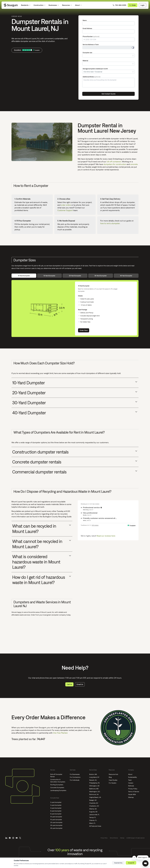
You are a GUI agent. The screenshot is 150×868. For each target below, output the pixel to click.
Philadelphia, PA (94, 783)
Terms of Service (134, 792)
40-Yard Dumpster (126, 276)
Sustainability (133, 777)
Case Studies (113, 780)
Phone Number (91, 36)
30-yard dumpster (56, 825)
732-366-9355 (119, 5)
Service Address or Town (91, 44)
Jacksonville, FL (94, 815)
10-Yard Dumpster (24, 276)
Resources (67, 5)
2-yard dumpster (56, 802)
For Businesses (75, 774)
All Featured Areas (95, 826)
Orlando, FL (93, 820)
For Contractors (75, 777)
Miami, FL (92, 823)
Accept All (131, 863)
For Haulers (112, 783)
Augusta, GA (93, 812)
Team (130, 780)
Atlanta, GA (93, 809)
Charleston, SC (94, 806)
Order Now (84, 330)
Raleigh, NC (93, 800)
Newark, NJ (93, 780)
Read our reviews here (106, 536)
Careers (131, 783)
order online (66, 205)
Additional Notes (92, 77)
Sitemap (131, 797)
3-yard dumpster (56, 805)
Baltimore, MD (94, 789)
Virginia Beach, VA (95, 797)
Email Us (80, 684)
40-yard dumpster (56, 828)
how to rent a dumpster (110, 223)
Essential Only (118, 863)
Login (143, 5)
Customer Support (65, 210)
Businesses (54, 5)
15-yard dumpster (56, 820)
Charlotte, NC (94, 803)
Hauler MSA (132, 794)
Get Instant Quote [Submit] (109, 94)
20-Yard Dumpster (75, 276)
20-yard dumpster (56, 822)
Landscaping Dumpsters (58, 790)
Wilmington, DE (94, 786)
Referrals (131, 786)
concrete (134, 164)
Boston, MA (93, 774)
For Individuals (75, 780)
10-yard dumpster (56, 817)
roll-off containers (114, 162)
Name (85, 20)
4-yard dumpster (56, 808)
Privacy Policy (133, 789)
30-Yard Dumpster (101, 276)
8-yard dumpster (56, 814)
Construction (40, 5)
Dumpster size (87, 53)
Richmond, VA (94, 794)
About (78, 5)
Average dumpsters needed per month (95, 69)
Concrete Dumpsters (57, 787)
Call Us (69, 684)
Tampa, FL (93, 817)
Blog (110, 777)
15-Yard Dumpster (49, 276)
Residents (26, 5)
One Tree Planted (60, 733)
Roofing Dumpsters (57, 785)
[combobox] (108, 47)
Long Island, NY (94, 777)
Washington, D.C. (95, 792)
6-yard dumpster (56, 811)
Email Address (87, 28)
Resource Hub (113, 774)
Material (85, 61)
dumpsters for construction (115, 164)
